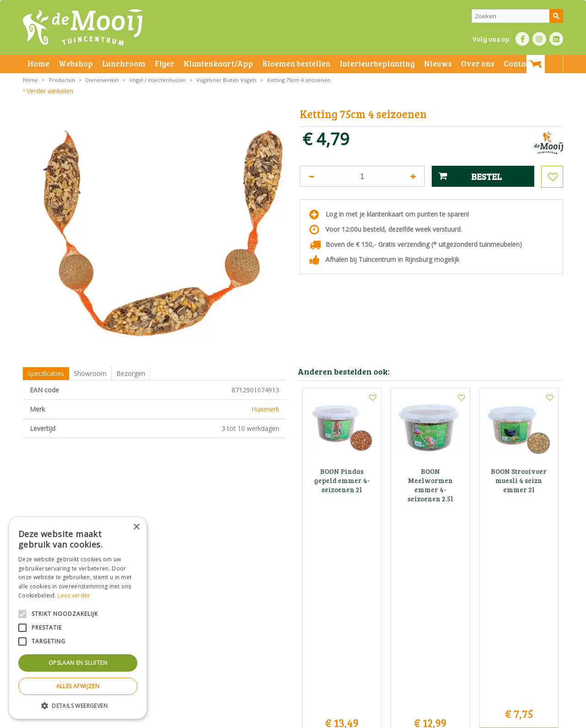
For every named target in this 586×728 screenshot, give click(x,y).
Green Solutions (420, 719)
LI (556, 39)
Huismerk (265, 409)
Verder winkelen (50, 91)
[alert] (78, 618)
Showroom (90, 373)
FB (522, 39)
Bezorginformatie (225, 719)
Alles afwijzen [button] (78, 686)
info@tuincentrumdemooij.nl (296, 638)
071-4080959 (296, 628)
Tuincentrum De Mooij (293, 599)
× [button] (136, 527)
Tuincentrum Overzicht (475, 719)
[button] (78, 705)
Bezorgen (131, 373)
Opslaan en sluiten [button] (78, 663)
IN (539, 39)
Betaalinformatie (272, 719)
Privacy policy (315, 719)
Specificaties (46, 373)
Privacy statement (176, 719)
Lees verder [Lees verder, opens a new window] (74, 595)
